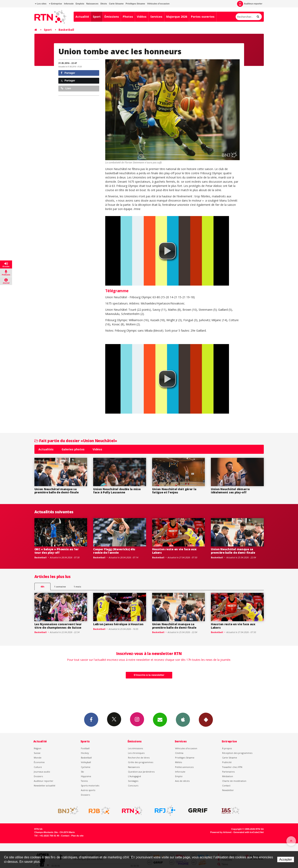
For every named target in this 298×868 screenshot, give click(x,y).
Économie (39, 762)
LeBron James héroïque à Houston (118, 624)
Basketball (66, 30)
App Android (206, 719)
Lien (66, 88)
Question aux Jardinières (141, 772)
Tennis (84, 781)
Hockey (85, 753)
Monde (38, 758)
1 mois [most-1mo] (77, 587)
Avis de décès (182, 781)
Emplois (80, 4)
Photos (128, 17)
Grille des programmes (141, 762)
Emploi (179, 776)
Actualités (46, 449)
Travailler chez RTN (232, 767)
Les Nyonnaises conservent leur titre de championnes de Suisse (58, 626)
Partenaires (228, 772)
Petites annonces (184, 767)
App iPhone (183, 719)
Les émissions (135, 748)
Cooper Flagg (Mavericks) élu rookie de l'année (114, 551)
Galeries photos (73, 449)
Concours (133, 786)
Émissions (112, 17)
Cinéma (179, 753)
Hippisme (86, 776)
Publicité (227, 762)
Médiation (228, 776)
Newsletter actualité (45, 786)
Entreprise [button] (55, 4)
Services (156, 17)
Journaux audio (42, 772)
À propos (227, 748)
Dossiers (38, 776)
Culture (38, 767)
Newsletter (228, 790)
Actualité (82, 17)
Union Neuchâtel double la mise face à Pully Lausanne (117, 491)
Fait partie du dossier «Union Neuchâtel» (76, 441)
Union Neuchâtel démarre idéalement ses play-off (230, 491)
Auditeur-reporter (250, 4)
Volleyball (86, 762)
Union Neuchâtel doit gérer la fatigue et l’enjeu (174, 491)
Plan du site (77, 836)
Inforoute (69, 4)
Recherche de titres (139, 758)
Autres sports (88, 790)
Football (85, 748)
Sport (97, 17)
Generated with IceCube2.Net (249, 832)
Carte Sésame (116, 4)
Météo (179, 762)
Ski (82, 772)
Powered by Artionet (221, 832)
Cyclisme (86, 767)
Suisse (37, 753)
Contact (226, 786)
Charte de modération (234, 781)
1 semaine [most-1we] (60, 587)
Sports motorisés (90, 786)
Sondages (133, 781)
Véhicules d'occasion (158, 4)
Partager (68, 73)
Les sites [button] (41, 4)
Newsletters (160, 719)
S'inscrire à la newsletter (149, 675)
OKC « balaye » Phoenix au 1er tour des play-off (57, 551)
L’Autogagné (135, 776)
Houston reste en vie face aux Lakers (174, 551)
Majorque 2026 (177, 17)
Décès (104, 4)
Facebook (91, 719)
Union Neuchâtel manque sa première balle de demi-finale (57, 491)
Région (38, 748)
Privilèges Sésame (135, 4)
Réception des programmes (237, 753)
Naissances (92, 4)
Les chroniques (136, 753)
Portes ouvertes (203, 17)
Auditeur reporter (44, 781)
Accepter (286, 859)
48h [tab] (42, 587)
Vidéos (142, 17)
